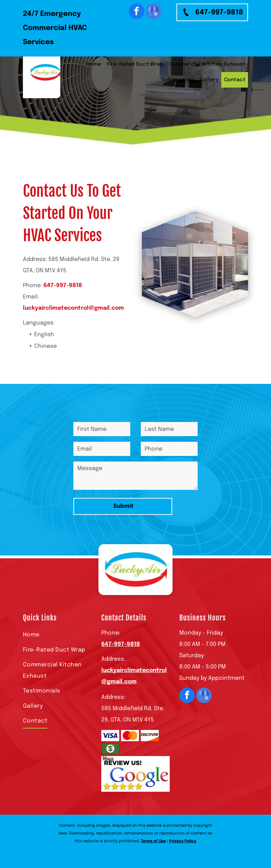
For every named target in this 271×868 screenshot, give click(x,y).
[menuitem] (94, 64)
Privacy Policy (183, 841)
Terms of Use (153, 841)
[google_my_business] (153, 12)
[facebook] (137, 12)
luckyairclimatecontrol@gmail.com (73, 308)
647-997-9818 (63, 286)
